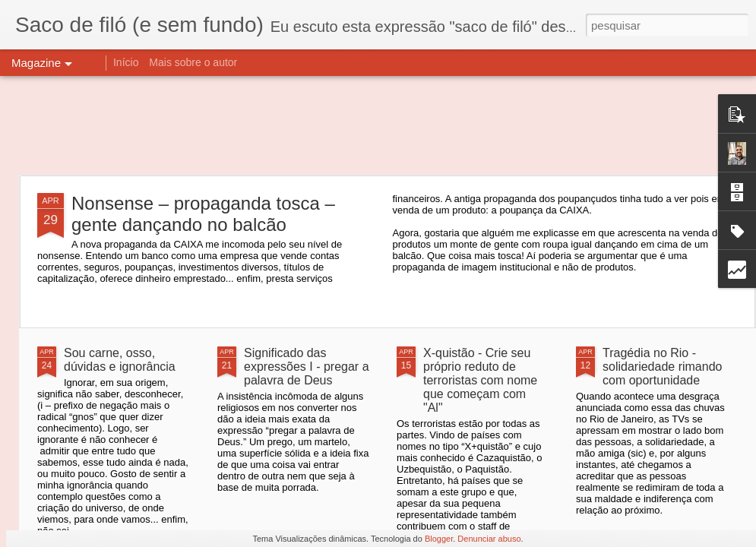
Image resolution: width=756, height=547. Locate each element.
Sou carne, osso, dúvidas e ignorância (120, 360)
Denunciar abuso (489, 539)
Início (126, 62)
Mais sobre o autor (193, 62)
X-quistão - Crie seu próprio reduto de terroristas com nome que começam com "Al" (480, 380)
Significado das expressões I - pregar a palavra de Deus (307, 367)
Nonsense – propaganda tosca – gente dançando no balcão (203, 214)
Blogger (439, 539)
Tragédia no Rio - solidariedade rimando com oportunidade (662, 367)
